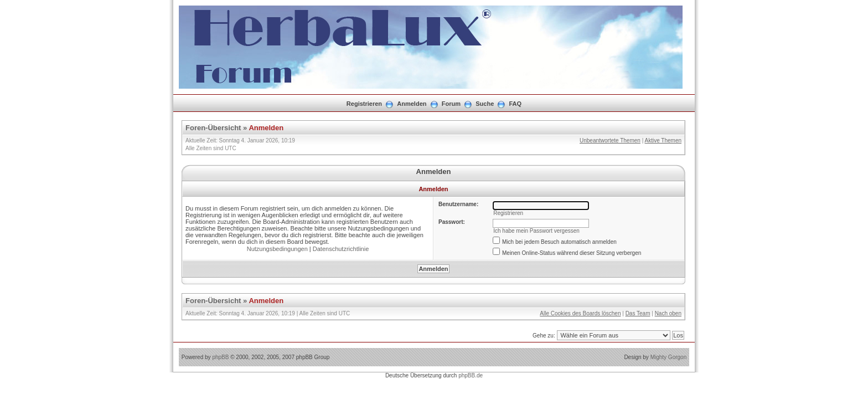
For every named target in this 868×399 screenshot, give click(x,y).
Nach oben (668, 313)
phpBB (220, 357)
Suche (485, 104)
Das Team (638, 313)
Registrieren (364, 104)
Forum (451, 104)
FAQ (516, 104)
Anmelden (412, 104)
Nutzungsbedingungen (277, 249)
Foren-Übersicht (213, 128)
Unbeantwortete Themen (610, 140)
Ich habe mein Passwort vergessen (536, 231)
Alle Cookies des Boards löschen (580, 313)
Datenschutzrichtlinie (341, 249)
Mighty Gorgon (669, 357)
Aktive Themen (663, 140)
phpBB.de (471, 375)
